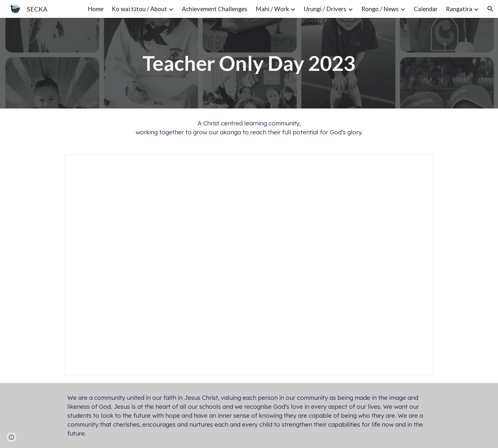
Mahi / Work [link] (272, 9)
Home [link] (96, 9)
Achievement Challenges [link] (215, 9)
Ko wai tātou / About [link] (139, 9)
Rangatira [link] (459, 9)
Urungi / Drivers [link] (325, 9)
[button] (490, 9)
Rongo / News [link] (380, 9)
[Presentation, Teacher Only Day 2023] (249, 265)
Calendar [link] (426, 9)
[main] (249, 63)
